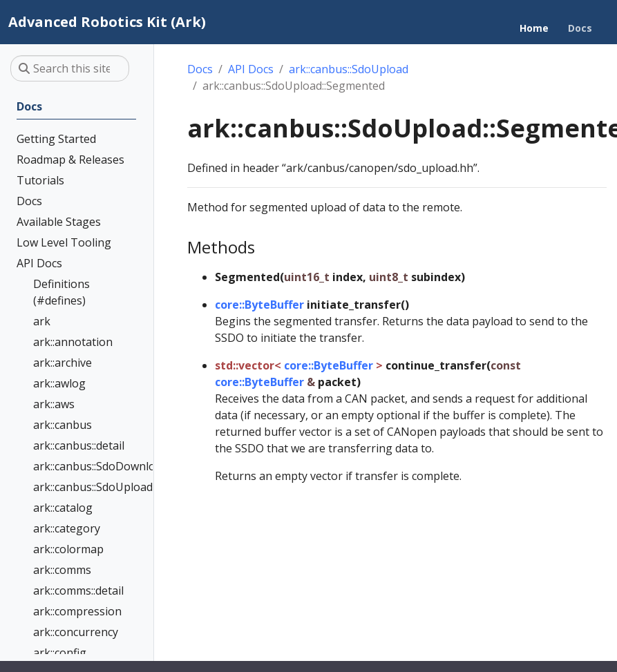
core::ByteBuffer (259, 305)
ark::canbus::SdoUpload (349, 69)
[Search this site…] (70, 68)
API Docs (251, 69)
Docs (200, 69)
